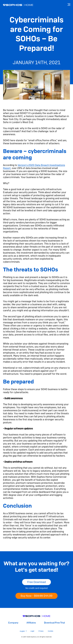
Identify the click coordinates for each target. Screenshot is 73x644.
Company (13, 623)
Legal (32, 631)
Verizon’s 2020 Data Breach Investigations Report (34, 167)
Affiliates (31, 623)
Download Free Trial (54, 623)
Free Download (36, 582)
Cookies (51, 631)
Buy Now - (36, 596)
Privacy (41, 631)
